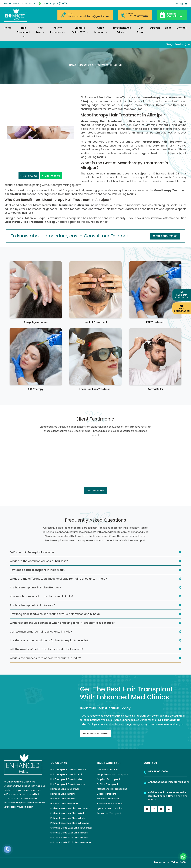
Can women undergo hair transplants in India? (41, 632)
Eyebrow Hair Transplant (110, 808)
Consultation (175, 15)
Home (7, 4)
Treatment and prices (122, 30)
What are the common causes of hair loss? (39, 561)
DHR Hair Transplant (108, 769)
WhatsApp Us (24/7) (52, 4)
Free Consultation (165, 236)
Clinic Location (101, 30)
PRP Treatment (155, 322)
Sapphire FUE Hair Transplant (113, 774)
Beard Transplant (107, 794)
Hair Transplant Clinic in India (66, 779)
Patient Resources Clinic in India (68, 818)
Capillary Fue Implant (109, 779)
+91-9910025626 (138, 16)
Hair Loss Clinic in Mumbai (64, 803)
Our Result (141, 30)
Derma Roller (155, 389)
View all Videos (95, 491)
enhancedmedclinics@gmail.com (88, 16)
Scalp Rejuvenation (36, 322)
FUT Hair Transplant (108, 784)
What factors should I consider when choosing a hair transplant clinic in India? (62, 623)
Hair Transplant (24, 33)
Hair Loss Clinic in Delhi (63, 794)
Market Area (162, 862)
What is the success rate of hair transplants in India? (45, 658)
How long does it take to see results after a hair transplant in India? (55, 614)
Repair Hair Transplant (109, 813)
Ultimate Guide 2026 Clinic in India (69, 837)
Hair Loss (40, 30)
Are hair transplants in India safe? (32, 605)
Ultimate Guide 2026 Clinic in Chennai (71, 828)
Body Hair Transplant (108, 799)
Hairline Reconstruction (110, 803)
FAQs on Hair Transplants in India (32, 552)
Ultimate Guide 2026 (80, 30)
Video (174, 862)
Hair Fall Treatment (95, 322)
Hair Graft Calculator (182, 295)
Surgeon (155, 28)
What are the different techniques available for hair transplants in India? (58, 579)
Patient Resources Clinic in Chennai (70, 808)
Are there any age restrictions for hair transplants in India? (49, 640)
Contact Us (29, 4)
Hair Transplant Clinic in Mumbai (68, 784)
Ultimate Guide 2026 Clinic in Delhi (69, 833)
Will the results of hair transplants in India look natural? (47, 649)
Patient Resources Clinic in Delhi (68, 813)
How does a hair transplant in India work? (37, 570)
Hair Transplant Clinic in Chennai (68, 769)
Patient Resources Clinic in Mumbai (70, 823)
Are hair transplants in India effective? (35, 587)
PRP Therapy (36, 389)
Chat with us (51, 176)
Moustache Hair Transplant (112, 789)
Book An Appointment (95, 734)
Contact (182, 28)
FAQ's (183, 862)
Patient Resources (58, 30)
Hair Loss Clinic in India (63, 799)
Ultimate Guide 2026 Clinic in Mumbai (71, 842)
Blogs (16, 4)
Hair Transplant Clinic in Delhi (66, 774)
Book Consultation (182, 308)
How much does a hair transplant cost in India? (41, 596)
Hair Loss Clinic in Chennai (65, 789)
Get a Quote (29, 176)
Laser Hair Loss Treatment (95, 389)
